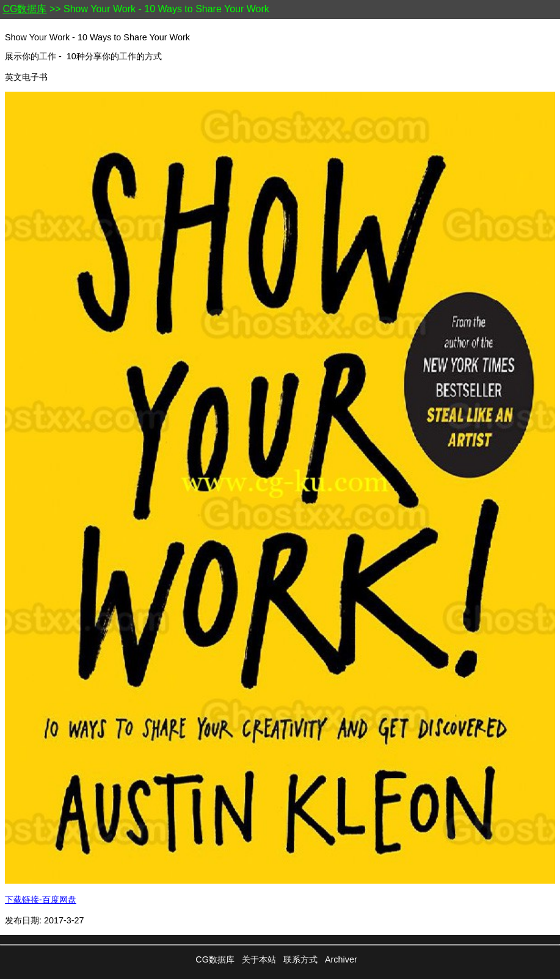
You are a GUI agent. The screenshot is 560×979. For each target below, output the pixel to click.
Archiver (341, 959)
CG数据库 (24, 9)
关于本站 (259, 959)
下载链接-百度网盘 (41, 900)
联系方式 (300, 959)
